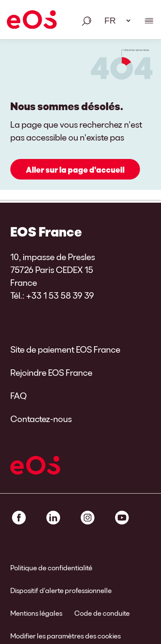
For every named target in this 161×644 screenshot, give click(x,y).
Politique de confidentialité (51, 568)
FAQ (18, 395)
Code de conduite (102, 613)
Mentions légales (36, 613)
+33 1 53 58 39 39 (60, 295)
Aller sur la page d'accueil (75, 170)
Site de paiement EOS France (65, 349)
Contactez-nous (41, 419)
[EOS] (32, 21)
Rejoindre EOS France (51, 372)
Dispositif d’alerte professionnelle (61, 590)
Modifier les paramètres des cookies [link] (65, 636)
